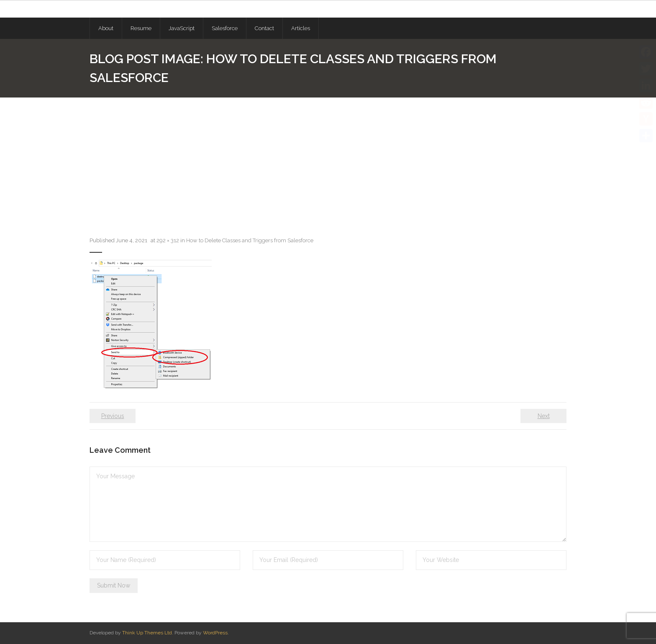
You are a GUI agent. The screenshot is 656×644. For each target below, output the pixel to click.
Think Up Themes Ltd (147, 633)
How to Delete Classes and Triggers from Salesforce (250, 240)
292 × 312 (168, 240)
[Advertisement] (328, 160)
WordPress (215, 633)
